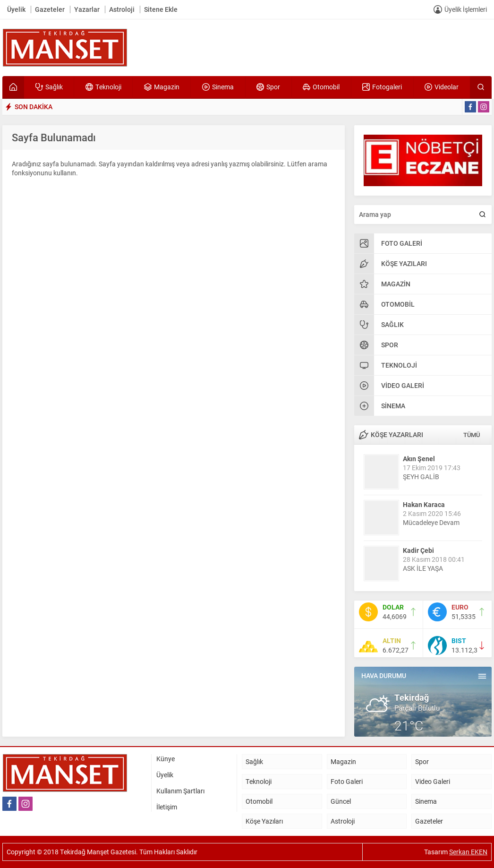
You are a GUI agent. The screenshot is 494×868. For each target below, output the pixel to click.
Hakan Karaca (424, 504)
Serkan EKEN (468, 852)
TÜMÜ (472, 435)
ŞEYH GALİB (421, 477)
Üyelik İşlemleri (466, 9)
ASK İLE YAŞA (423, 568)
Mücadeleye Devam (431, 522)
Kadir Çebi (418, 550)
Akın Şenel (419, 459)
